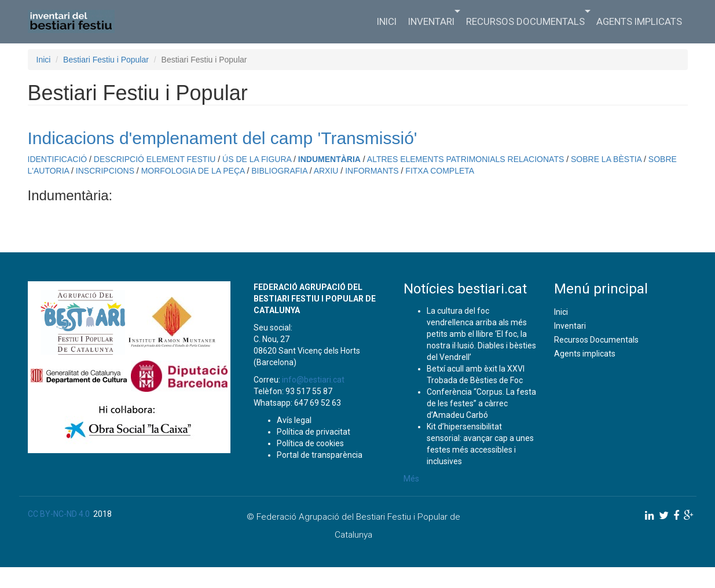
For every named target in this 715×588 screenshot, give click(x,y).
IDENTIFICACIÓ (58, 159)
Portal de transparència (320, 455)
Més (411, 479)
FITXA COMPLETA (440, 171)
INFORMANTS (372, 171)
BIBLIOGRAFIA (279, 171)
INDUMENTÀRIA (329, 159)
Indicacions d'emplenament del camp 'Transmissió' (223, 138)
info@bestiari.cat (313, 380)
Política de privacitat (313, 432)
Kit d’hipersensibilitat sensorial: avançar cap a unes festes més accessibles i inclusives (480, 444)
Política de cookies (310, 443)
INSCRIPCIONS (105, 171)
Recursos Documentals (528, 20)
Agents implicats (639, 21)
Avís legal (294, 420)
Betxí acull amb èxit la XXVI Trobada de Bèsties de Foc (476, 374)
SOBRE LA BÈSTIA (606, 159)
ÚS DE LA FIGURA (257, 159)
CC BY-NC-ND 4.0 (59, 514)
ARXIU (326, 171)
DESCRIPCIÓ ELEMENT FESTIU (155, 159)
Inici (387, 21)
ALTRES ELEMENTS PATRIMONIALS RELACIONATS (465, 159)
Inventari (434, 20)
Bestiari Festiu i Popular (106, 60)
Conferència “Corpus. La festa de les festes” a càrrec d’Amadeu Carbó (481, 403)
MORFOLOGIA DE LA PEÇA (193, 171)
